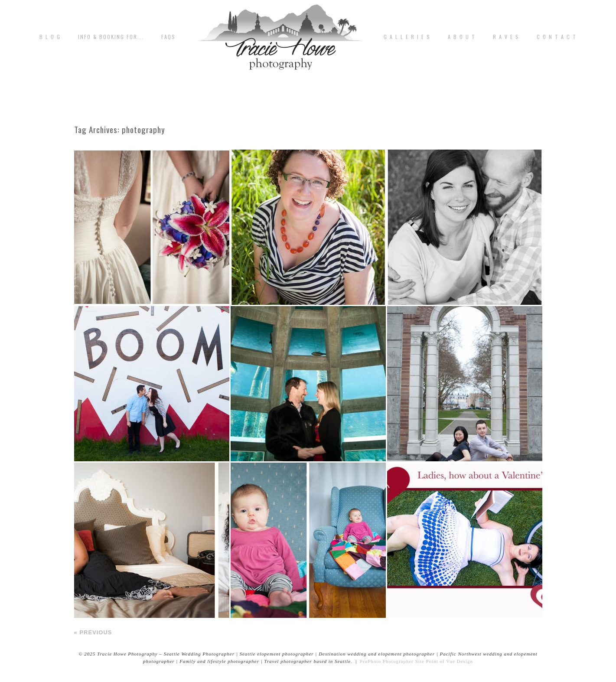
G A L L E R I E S (407, 37)
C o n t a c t (557, 37)
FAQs (168, 37)
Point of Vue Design (450, 661)
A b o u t (462, 37)
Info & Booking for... (111, 37)
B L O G (50, 37)
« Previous (93, 632)
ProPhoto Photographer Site (392, 661)
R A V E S (506, 37)
